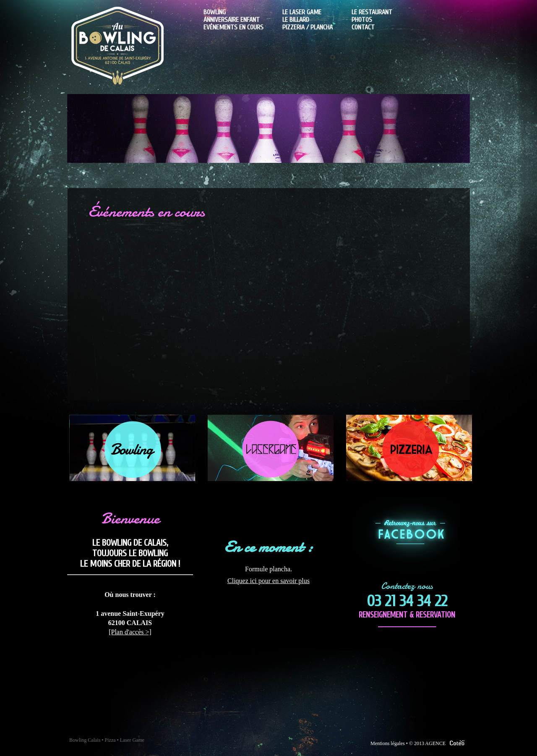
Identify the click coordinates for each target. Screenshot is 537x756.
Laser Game (132, 740)
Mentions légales (388, 743)
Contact (363, 27)
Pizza (110, 740)
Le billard (296, 20)
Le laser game (302, 12)
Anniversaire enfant (232, 20)
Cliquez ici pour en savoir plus (268, 581)
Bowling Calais (85, 740)
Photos (362, 20)
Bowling (215, 12)
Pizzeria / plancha (308, 27)
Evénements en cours (233, 27)
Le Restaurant (372, 12)
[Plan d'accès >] (130, 632)
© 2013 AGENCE (438, 743)
